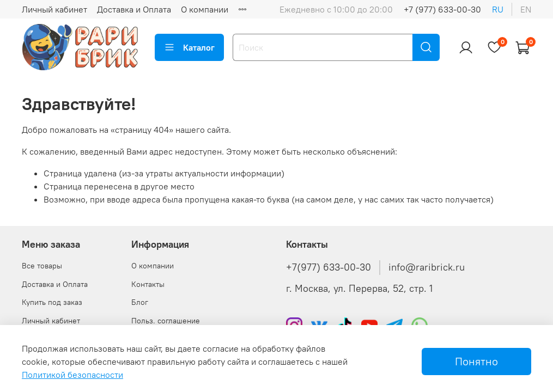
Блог (140, 302)
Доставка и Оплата (134, 9)
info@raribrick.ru (427, 267)
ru (498, 9)
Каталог (189, 47)
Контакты (148, 284)
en (526, 9)
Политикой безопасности (72, 375)
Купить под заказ (52, 302)
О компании (205, 9)
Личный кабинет (54, 9)
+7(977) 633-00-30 (329, 267)
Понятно (476, 361)
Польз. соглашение (166, 321)
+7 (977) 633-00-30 (442, 9)
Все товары (42, 266)
